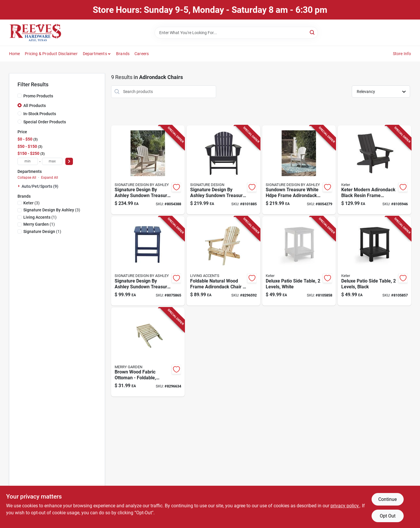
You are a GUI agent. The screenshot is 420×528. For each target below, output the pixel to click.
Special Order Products (45, 122)
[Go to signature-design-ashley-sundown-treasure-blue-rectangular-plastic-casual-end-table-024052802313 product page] (148, 261)
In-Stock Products (40, 114)
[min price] (28, 161)
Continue (387, 499)
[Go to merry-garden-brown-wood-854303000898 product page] (148, 352)
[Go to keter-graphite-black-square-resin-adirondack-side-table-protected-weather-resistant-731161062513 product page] (374, 261)
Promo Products (38, 96)
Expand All (50, 178)
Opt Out (388, 516)
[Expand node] (20, 186)
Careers (142, 54)
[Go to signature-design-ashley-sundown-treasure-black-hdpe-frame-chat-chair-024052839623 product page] (223, 170)
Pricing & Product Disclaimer (51, 54)
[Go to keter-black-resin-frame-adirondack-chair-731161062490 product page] (374, 170)
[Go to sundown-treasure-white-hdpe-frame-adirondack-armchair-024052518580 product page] (299, 170)
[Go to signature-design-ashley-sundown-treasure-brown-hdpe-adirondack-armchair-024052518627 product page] (148, 170)
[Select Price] (69, 161)
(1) (40, 217)
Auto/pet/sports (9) (40, 186)
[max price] (52, 161)
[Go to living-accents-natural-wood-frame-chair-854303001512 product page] (223, 261)
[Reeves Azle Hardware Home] (35, 33)
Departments (95, 54)
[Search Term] (236, 33)
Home (15, 54)
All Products (35, 106)
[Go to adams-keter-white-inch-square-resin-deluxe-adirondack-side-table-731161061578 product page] (299, 261)
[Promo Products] (20, 96)
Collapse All (27, 178)
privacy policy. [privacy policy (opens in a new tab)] (345, 506)
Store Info (402, 54)
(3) (32, 203)
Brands (123, 54)
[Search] (313, 32)
